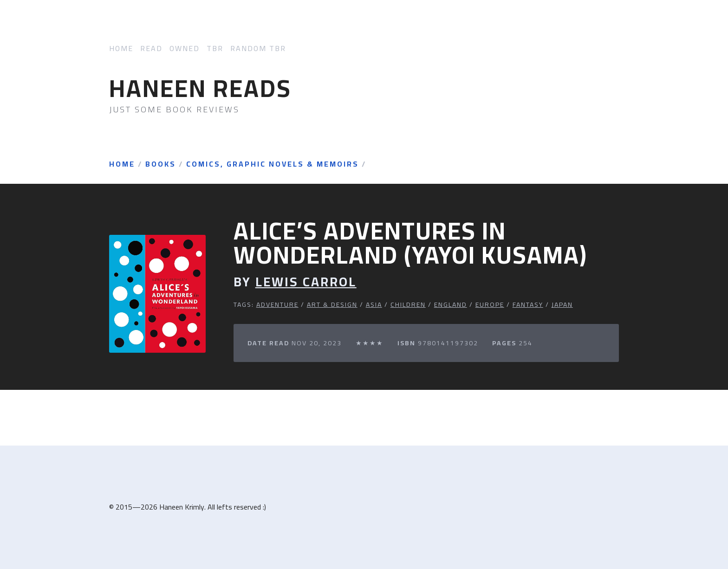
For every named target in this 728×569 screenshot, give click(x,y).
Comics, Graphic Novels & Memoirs (273, 164)
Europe (490, 304)
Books (161, 164)
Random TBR (258, 48)
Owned (185, 48)
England (451, 304)
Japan (562, 304)
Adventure (277, 304)
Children (408, 304)
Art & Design (332, 304)
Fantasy (528, 304)
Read (151, 48)
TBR (215, 48)
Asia (374, 304)
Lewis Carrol (306, 282)
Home (121, 48)
